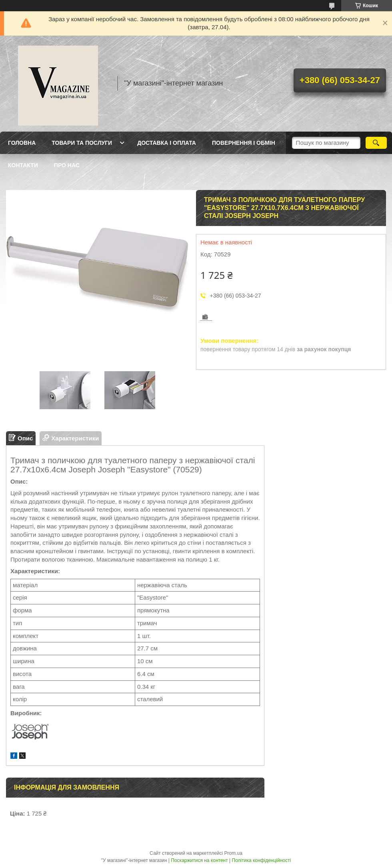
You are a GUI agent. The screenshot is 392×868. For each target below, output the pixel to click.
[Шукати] (376, 143)
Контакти (23, 165)
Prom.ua (233, 853)
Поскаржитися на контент (199, 860)
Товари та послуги (82, 143)
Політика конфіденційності (262, 860)
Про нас (67, 165)
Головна (22, 143)
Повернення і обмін (244, 143)
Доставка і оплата (167, 143)
